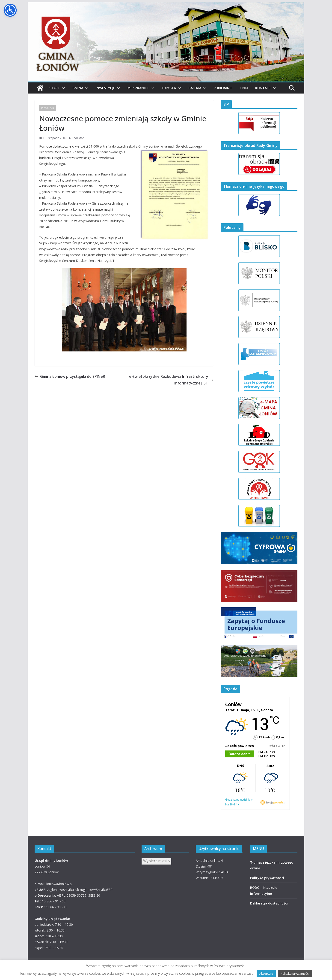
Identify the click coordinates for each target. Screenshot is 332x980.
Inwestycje (105, 88)
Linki (244, 88)
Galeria (195, 88)
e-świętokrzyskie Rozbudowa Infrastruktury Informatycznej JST (171, 380)
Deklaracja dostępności (269, 903)
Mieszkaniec (138, 88)
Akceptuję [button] (266, 974)
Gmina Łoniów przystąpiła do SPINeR (70, 376)
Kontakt (263, 88)
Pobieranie (223, 88)
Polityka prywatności (267, 878)
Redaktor (78, 138)
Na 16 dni (231, 805)
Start (55, 88)
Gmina (78, 88)
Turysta (169, 88)
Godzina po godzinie (238, 800)
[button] (62, 88)
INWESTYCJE (48, 108)
